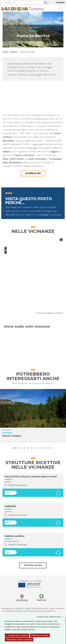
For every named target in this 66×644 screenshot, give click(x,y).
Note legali (49, 609)
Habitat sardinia (15, 536)
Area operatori (34, 609)
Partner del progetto (13, 609)
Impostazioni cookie (34, 611)
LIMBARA (10, 506)
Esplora (14, 52)
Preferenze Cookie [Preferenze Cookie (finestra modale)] (40, 635)
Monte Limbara (12, 436)
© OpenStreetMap (44, 313)
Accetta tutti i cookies (17, 635)
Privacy (61, 609)
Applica (45, 3)
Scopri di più (33, 173)
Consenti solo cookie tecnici (51, 617)
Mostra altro (33, 565)
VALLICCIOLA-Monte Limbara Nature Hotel (31, 477)
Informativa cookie (13, 611)
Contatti (51, 611)
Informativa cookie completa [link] (19, 640)
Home (5, 52)
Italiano (60, 3)
